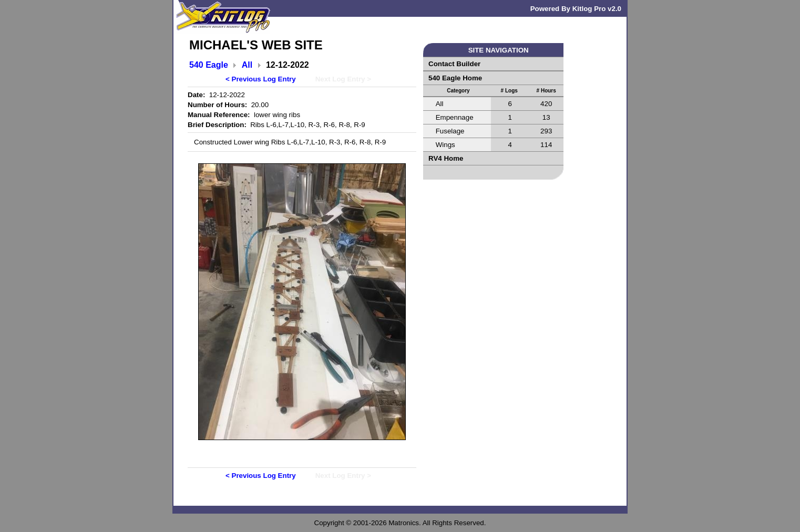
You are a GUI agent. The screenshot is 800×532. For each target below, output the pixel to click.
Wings (445, 145)
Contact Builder (454, 64)
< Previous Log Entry (261, 79)
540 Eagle (209, 65)
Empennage (455, 117)
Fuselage (450, 131)
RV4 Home (446, 158)
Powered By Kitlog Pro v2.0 (576, 9)
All (247, 65)
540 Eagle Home (455, 78)
